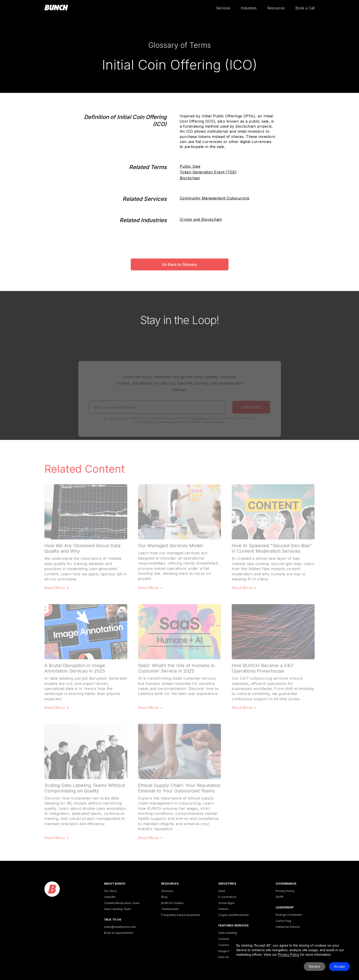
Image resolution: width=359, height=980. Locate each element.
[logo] (52, 889)
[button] (223, 8)
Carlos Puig (283, 921)
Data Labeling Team (117, 909)
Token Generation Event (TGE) (208, 172)
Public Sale (190, 166)
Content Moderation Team (122, 903)
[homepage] (56, 8)
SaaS (222, 891)
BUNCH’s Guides (172, 903)
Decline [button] (315, 966)
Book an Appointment (119, 933)
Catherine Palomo (288, 927)
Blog (164, 897)
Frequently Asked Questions (181, 915)
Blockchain (190, 178)
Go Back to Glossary (180, 264)
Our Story (110, 891)
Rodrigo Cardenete (289, 915)
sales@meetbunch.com (120, 927)
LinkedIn (110, 897)
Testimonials (170, 909)
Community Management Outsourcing (215, 198)
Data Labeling (228, 933)
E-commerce (227, 897)
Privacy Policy (285, 891)
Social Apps (227, 903)
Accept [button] (339, 966)
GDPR (280, 897)
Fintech (223, 909)
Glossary (167, 891)
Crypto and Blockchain (201, 219)
